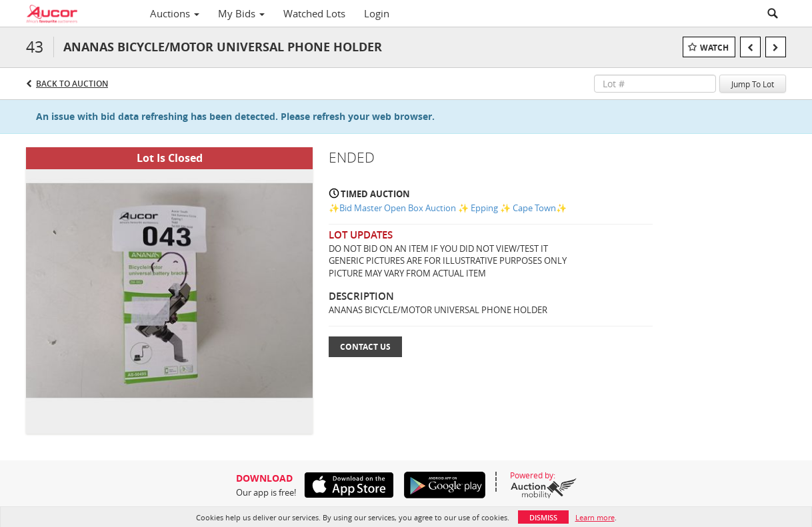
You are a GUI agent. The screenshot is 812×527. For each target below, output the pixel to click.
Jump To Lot (753, 84)
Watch (714, 48)
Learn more (595, 517)
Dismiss (543, 517)
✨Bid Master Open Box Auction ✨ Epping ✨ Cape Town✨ (448, 208)
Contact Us (365, 347)
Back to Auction (72, 84)
